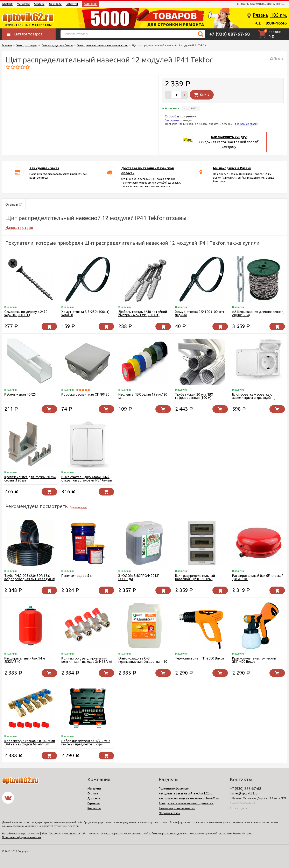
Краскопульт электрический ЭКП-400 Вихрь (254, 660)
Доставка (55, 4)
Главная (7, 4)
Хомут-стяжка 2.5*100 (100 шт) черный (200, 313)
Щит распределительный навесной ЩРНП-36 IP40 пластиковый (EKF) (195, 579)
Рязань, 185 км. (270, 15)
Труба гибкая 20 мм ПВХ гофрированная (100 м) (194, 396)
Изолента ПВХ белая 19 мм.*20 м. (143, 396)
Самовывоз (172, 120)
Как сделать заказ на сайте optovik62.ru (185, 793)
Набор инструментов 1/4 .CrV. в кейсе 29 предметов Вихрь (86, 743)
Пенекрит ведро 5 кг (77, 576)
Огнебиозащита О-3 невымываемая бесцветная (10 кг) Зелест (143, 662)
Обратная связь (169, 813)
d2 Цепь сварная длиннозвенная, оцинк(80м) (258, 313)
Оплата (39, 4)
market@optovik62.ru (244, 793)
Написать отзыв (19, 227)
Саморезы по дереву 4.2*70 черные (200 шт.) (26, 313)
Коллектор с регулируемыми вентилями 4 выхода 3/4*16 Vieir (87, 660)
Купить (205, 95)
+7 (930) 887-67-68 (230, 34)
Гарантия (72, 4)
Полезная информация (174, 788)
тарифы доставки (246, 124)
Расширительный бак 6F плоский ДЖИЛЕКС (258, 577)
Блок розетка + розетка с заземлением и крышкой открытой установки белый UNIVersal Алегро (254, 399)
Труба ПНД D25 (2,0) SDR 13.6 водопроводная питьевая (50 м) (30, 577)
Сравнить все (78, 507)
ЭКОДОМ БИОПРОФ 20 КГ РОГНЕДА (139, 577)
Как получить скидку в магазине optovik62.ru (189, 798)
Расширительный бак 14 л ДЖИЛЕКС (25, 660)
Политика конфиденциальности (21, 837)
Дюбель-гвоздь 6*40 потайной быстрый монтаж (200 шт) (143, 313)
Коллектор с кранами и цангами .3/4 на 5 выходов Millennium (30, 743)
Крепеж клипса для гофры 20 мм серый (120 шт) (30, 479)
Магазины (23, 4)
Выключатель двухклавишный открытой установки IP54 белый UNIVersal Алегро (87, 480)
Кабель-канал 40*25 (20, 394)
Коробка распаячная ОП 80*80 (85, 394)
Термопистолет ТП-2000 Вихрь (200, 658)
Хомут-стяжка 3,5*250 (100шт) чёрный (85, 313)
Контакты (91, 4)
